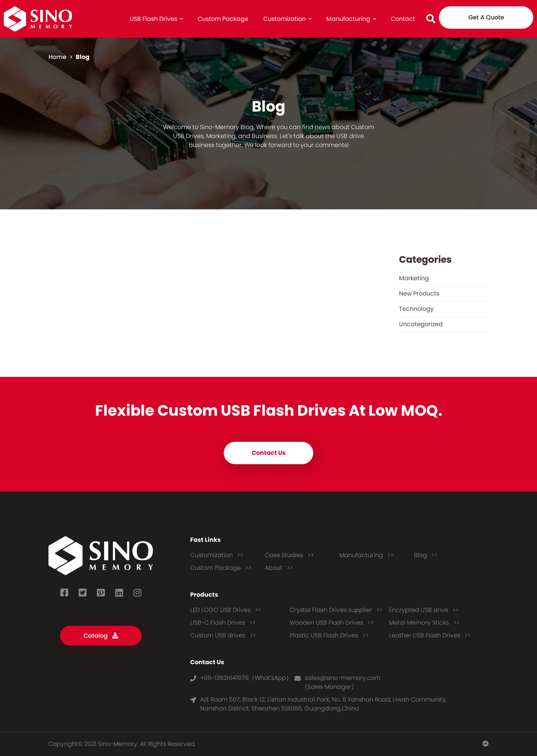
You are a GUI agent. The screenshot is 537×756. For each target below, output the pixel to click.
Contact (403, 19)
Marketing (414, 278)
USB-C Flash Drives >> (223, 623)
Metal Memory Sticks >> (424, 623)
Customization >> (217, 555)
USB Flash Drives (156, 19)
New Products (419, 293)
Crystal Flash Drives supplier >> (336, 610)
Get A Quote (486, 17)
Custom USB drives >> (223, 635)
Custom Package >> (221, 568)
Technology (416, 309)
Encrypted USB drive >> (424, 610)
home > (61, 57)
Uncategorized (421, 324)
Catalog (101, 636)
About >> (279, 568)
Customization (287, 19)
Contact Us (269, 453)
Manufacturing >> (366, 555)
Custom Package (223, 19)
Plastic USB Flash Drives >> (329, 635)
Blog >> (426, 555)
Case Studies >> (289, 555)
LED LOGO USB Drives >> (226, 610)
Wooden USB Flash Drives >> (332, 623)
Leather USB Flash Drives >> (430, 635)
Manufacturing (351, 19)
